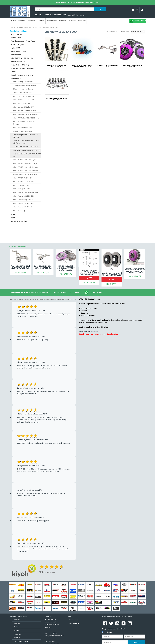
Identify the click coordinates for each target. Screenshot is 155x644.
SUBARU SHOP (16, 79)
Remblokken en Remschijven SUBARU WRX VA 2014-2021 (26, 142)
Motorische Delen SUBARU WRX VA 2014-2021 (27, 155)
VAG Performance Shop (19, 221)
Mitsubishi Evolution (18, 62)
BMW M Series (16, 38)
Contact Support (95, 293)
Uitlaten (41, 21)
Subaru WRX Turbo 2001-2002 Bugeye (26, 114)
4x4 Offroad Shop (17, 34)
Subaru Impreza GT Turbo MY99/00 (25, 111)
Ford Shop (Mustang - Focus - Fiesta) (23, 41)
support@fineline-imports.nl (55, 636)
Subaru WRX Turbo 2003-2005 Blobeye (26, 118)
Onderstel (32, 21)
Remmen (13, 21)
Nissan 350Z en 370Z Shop (20, 65)
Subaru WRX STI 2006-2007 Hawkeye (25, 167)
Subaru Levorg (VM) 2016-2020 (23, 96)
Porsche (14, 72)
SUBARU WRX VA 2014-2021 (22, 131)
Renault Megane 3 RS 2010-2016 (22, 75)
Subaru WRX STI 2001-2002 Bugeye (25, 160)
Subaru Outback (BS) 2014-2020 (23, 100)
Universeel (63, 21)
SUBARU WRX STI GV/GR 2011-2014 (25, 174)
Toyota (13, 218)
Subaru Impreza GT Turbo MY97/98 (25, 107)
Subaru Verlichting (19, 211)
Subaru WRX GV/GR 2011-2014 (23, 127)
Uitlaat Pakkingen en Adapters (23, 82)
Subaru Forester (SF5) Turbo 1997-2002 (26, 192)
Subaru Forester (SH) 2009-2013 (24, 200)
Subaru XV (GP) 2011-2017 (22, 185)
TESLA (13, 214)
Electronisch (52, 21)
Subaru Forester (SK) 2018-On (23, 207)
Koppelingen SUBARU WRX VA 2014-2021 (27, 150)
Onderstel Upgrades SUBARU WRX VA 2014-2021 (26, 136)
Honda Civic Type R (17, 45)
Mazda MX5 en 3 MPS (18, 51)
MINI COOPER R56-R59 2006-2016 (23, 58)
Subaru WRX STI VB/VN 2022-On (23, 182)
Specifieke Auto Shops (77, 21)
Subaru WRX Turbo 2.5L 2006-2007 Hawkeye (24, 123)
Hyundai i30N (16, 48)
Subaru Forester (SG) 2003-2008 (24, 196)
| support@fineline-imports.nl (76, 15)
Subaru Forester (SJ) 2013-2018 (23, 203)
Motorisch (22, 21)
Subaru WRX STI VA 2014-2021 (23, 178)
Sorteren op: (132, 32)
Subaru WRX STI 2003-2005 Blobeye (25, 163)
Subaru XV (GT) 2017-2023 (22, 189)
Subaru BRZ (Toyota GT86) (21, 103)
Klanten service (74, 620)
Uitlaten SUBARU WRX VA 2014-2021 (26, 147)
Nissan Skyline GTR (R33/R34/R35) (22, 68)
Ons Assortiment (74, 624)
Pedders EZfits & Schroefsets (22, 93)
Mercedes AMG (16, 55)
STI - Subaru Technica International (24, 85)
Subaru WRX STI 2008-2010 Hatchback (26, 171)
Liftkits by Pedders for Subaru (23, 89)
